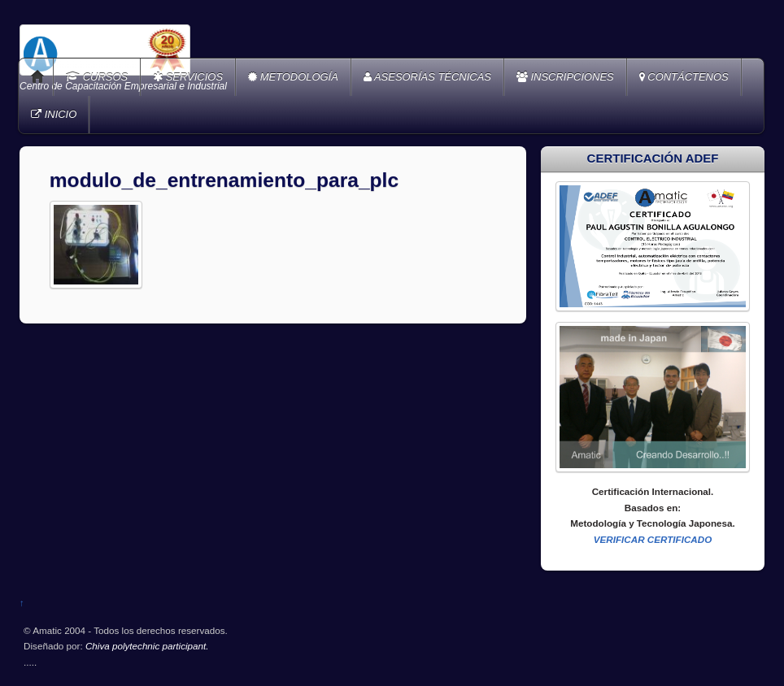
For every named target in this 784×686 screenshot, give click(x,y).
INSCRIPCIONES (565, 77)
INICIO (54, 114)
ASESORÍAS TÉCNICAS (427, 77)
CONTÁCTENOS (684, 77)
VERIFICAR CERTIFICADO (653, 539)
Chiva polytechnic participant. (147, 646)
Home (37, 77)
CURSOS (97, 77)
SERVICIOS (188, 77)
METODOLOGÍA (293, 77)
